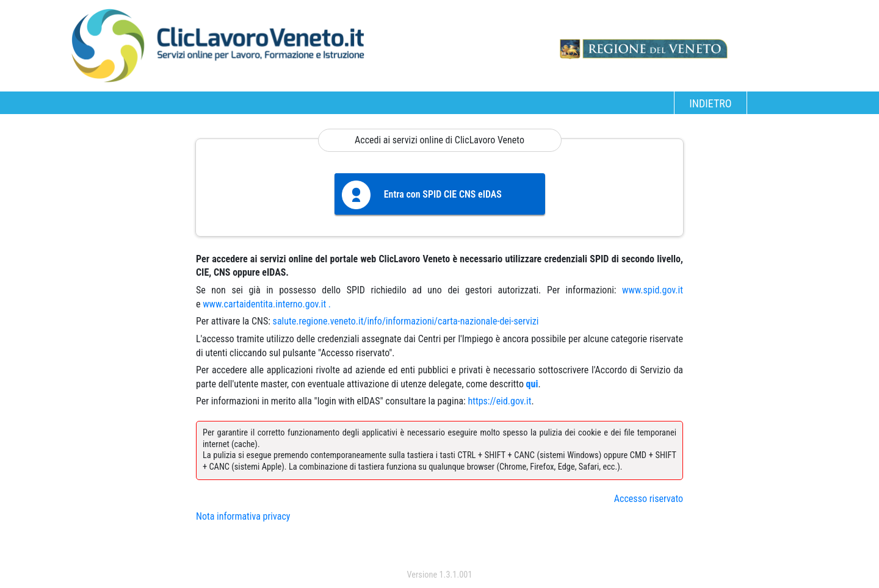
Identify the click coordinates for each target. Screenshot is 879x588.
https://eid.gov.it (499, 401)
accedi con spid (440, 550)
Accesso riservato (649, 499)
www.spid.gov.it (653, 290)
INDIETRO (710, 103)
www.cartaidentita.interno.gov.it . (267, 304)
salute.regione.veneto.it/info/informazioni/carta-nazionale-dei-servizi (406, 321)
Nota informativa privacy (243, 516)
